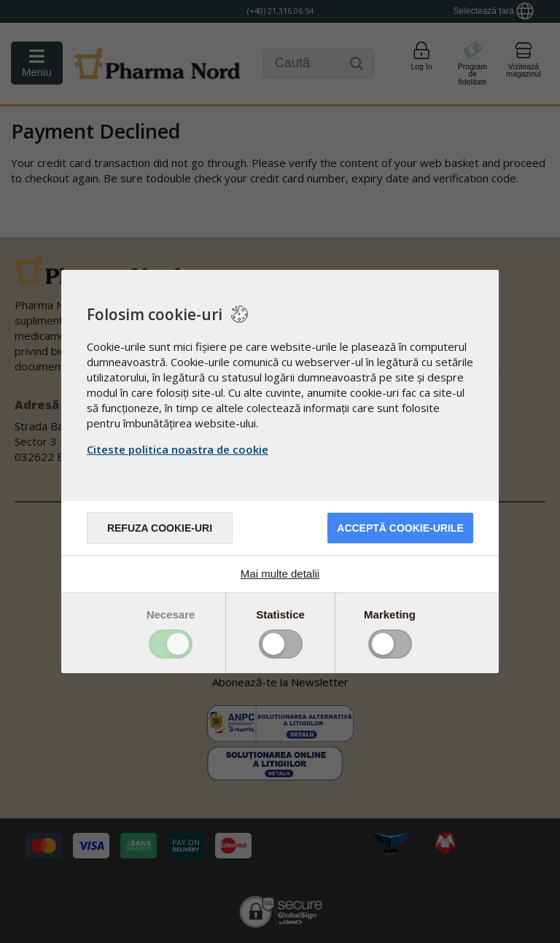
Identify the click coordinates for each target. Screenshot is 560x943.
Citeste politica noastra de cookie (178, 449)
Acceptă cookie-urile (400, 528)
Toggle (171, 644)
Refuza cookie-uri (160, 528)
